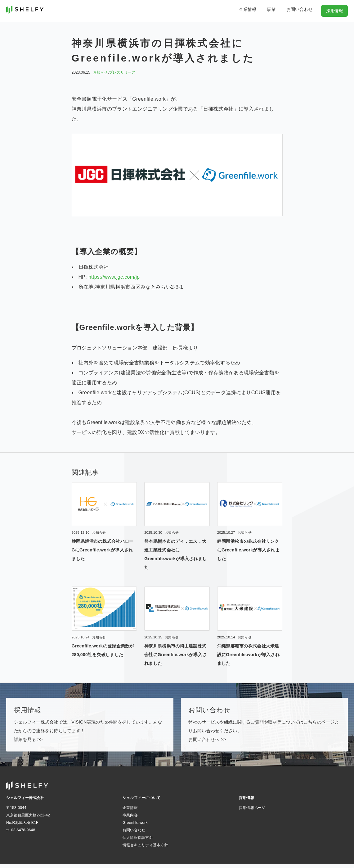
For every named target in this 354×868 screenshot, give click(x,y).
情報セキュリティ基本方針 (145, 849)
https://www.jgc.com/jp (114, 277)
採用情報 (335, 11)
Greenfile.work (135, 827)
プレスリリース (122, 72)
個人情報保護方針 (138, 842)
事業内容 (130, 820)
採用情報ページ (252, 812)
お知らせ (100, 72)
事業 (279, 11)
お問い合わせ (303, 11)
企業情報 (260, 11)
